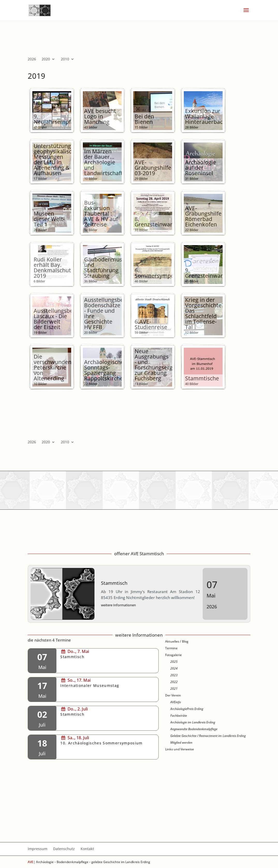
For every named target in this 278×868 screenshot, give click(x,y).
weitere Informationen (118, 605)
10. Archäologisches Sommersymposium (101, 743)
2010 (65, 59)
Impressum (38, 849)
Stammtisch (114, 583)
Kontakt (87, 849)
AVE (31, 862)
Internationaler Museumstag (90, 686)
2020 (46, 59)
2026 (32, 59)
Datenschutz (64, 849)
